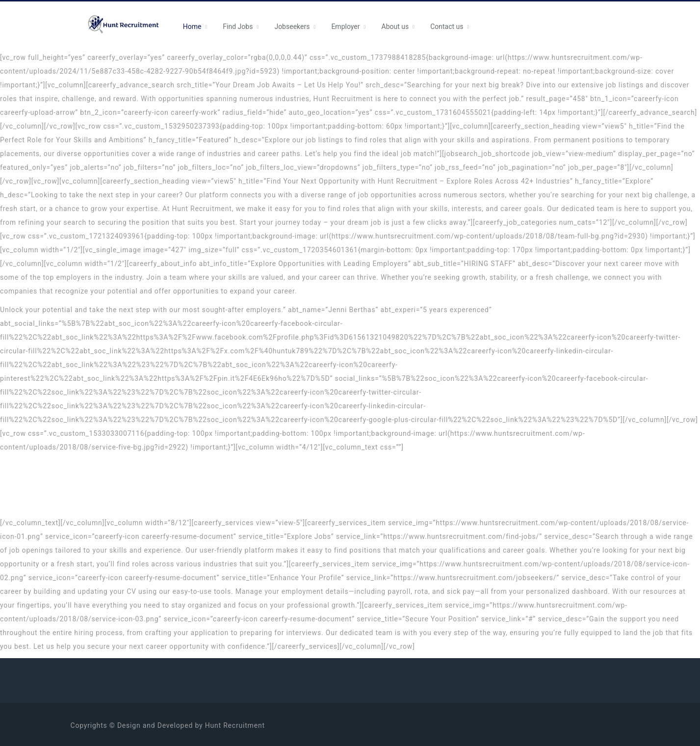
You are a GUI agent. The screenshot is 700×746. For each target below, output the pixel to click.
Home (192, 27)
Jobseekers (292, 27)
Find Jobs (238, 27)
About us (395, 27)
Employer (345, 27)
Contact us (447, 27)
